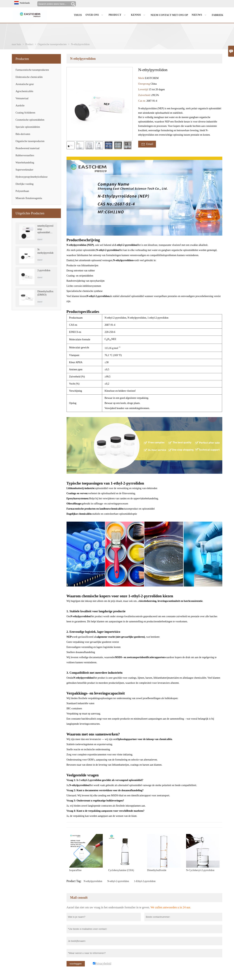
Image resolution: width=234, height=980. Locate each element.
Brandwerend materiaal (28, 148)
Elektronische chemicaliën (29, 77)
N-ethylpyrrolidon (93, 881)
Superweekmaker (24, 170)
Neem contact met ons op (169, 15)
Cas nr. (142, 101)
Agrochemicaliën (24, 91)
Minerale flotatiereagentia (29, 198)
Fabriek (218, 15)
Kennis (139, 15)
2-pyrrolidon (44, 270)
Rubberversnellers (25, 155)
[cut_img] (71, 145)
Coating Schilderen (25, 113)
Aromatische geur (25, 84)
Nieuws (200, 15)
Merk (141, 78)
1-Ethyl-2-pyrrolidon (145, 881)
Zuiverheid (145, 95)
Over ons (95, 15)
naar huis (16, 44)
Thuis (78, 15)
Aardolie (20, 106)
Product (118, 15)
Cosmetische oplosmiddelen (30, 120)
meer (40, 239)
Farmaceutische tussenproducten (32, 70)
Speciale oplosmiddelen (28, 127)
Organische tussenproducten (52, 44)
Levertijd (144, 89)
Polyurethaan (22, 191)
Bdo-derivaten (23, 134)
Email (147, 144)
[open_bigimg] (100, 104)
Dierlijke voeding (24, 184)
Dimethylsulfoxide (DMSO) (45, 293)
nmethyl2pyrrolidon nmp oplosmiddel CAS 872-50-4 (45, 229)
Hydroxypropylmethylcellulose (32, 177)
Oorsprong (144, 84)
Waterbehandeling (25, 163)
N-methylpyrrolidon (45, 251)
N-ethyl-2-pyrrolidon (118, 881)
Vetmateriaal (22, 98)
